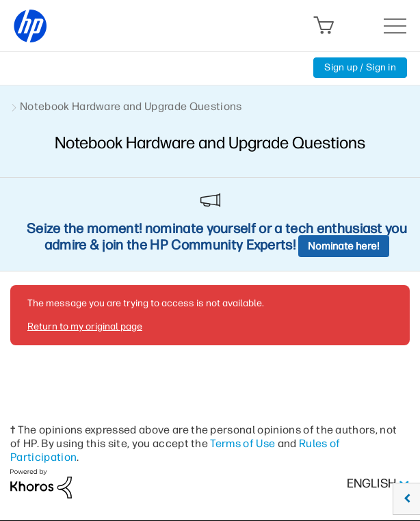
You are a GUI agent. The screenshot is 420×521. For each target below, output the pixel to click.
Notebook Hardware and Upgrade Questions (131, 106)
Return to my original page (85, 326)
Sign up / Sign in (360, 67)
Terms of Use (242, 443)
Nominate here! (344, 246)
